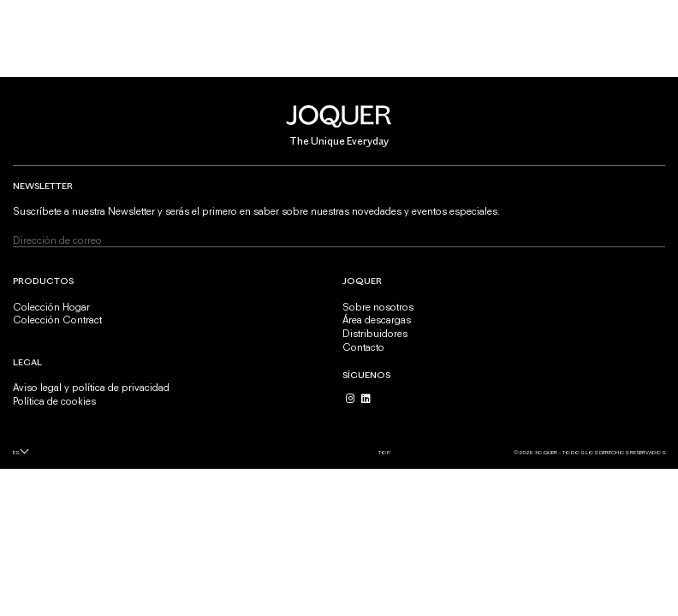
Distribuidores (375, 334)
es (16, 452)
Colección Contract (57, 320)
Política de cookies (54, 401)
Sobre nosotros (378, 307)
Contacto (363, 347)
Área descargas (377, 320)
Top (384, 452)
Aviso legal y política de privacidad (91, 388)
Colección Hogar (51, 307)
